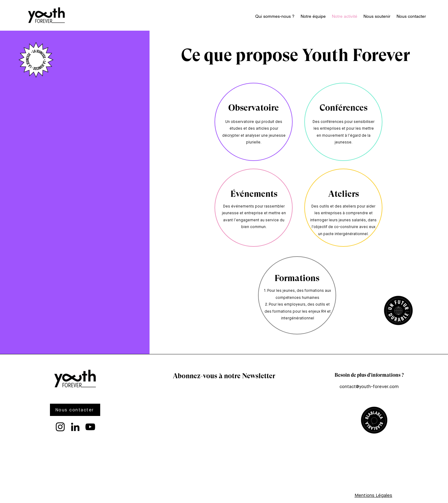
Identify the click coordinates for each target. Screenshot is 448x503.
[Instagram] (60, 427)
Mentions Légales (373, 495)
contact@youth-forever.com (369, 387)
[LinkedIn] (75, 427)
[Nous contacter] (75, 410)
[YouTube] (90, 427)
